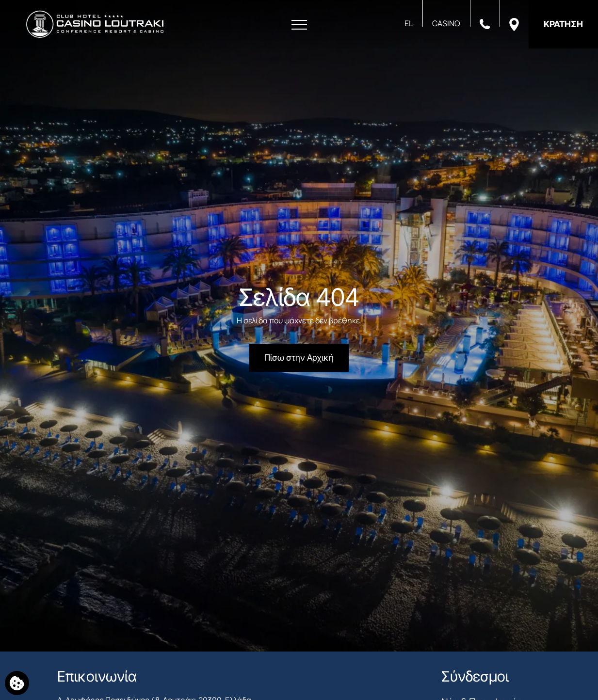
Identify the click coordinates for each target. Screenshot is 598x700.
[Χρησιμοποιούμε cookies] (17, 683)
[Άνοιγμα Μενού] (299, 25)
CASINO (446, 23)
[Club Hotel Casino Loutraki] (95, 24)
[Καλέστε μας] (485, 23)
